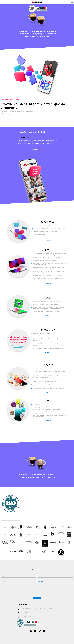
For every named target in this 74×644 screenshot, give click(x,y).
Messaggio (5, 587)
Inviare (37, 598)
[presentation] (37, 593)
